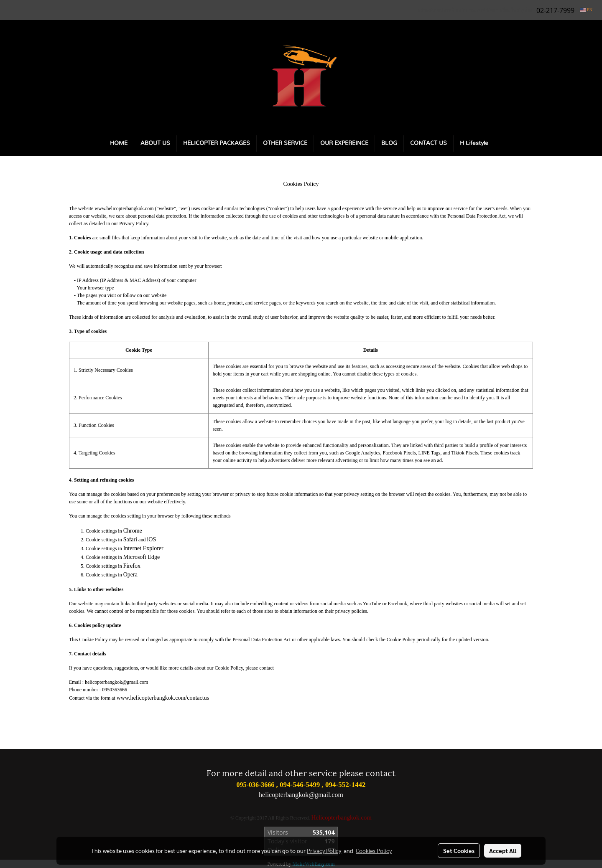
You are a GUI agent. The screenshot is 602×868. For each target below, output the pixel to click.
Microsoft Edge (142, 557)
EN (586, 10)
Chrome (133, 531)
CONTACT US (429, 143)
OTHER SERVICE (285, 143)
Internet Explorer (143, 548)
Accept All (503, 850)
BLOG (389, 143)
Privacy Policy (324, 850)
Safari (130, 539)
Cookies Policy (374, 850)
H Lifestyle (474, 143)
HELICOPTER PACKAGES (217, 143)
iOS (151, 539)
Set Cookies (459, 850)
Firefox (132, 566)
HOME (119, 143)
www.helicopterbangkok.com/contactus (163, 698)
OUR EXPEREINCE (344, 143)
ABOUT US (155, 143)
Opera (130, 575)
